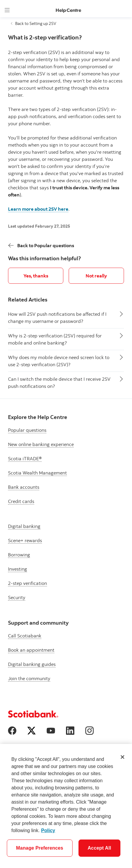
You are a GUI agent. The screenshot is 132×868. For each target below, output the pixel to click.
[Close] (122, 757)
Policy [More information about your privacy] (48, 830)
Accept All (99, 848)
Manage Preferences (40, 848)
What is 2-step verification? (45, 37)
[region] (66, 806)
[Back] (41, 245)
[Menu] (7, 10)
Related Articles (28, 300)
